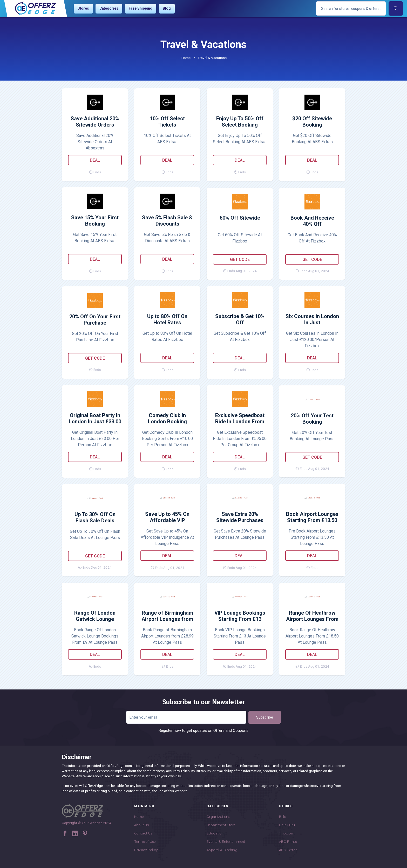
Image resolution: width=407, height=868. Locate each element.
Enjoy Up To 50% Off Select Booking (240, 122)
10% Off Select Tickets (167, 122)
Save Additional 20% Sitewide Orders (95, 122)
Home (186, 58)
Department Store (221, 825)
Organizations (218, 817)
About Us (142, 825)
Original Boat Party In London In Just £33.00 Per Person (95, 419)
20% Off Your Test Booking (312, 419)
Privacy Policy (146, 850)
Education (215, 833)
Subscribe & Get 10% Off (240, 319)
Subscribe (265, 717)
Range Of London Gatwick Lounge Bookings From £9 (95, 616)
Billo (283, 817)
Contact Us (143, 833)
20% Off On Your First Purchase (95, 320)
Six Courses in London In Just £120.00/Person (312, 320)
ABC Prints (288, 841)
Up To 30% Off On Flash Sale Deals (95, 517)
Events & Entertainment (226, 841)
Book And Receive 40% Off (312, 221)
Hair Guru (287, 825)
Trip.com (287, 833)
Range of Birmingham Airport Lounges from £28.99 (167, 616)
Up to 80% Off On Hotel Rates (167, 319)
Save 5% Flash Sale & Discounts (167, 221)
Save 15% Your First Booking (95, 221)
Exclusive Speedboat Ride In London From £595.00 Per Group (240, 419)
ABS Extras (288, 850)
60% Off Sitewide (240, 218)
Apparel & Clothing (222, 850)
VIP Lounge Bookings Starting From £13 (240, 616)
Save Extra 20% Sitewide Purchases (240, 517)
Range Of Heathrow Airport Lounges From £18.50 (312, 616)
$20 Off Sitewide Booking (312, 122)
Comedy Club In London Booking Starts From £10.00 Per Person (167, 419)
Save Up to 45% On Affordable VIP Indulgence (167, 517)
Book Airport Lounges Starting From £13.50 (312, 517)
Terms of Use (145, 841)
